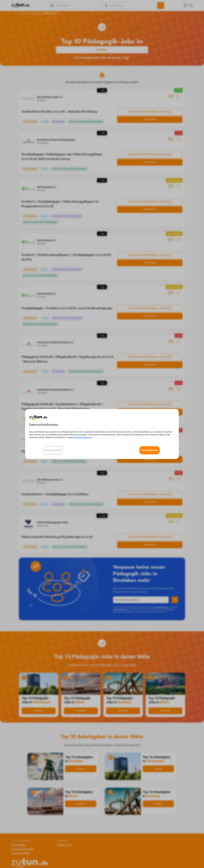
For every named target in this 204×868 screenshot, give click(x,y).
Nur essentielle (53, 450)
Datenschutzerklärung (83, 437)
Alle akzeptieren (149, 450)
